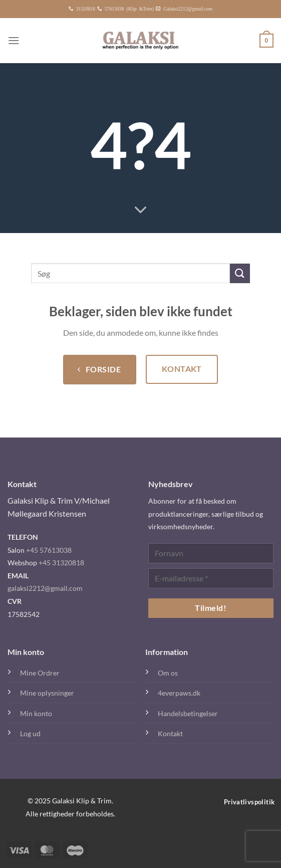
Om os (168, 673)
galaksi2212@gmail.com (45, 588)
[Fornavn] (211, 553)
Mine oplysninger (47, 693)
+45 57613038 (49, 550)
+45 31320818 (61, 563)
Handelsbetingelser (188, 713)
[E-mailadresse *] (211, 578)
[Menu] (14, 40)
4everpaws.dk (179, 693)
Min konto (36, 713)
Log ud (30, 733)
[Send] (240, 273)
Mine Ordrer (40, 673)
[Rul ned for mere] (141, 210)
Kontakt (170, 733)
